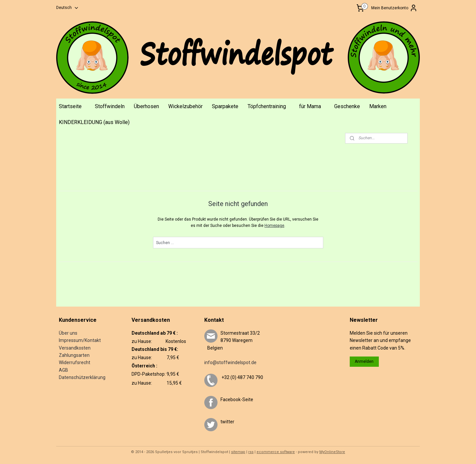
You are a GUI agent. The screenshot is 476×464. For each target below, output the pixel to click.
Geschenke (347, 106)
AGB (63, 370)
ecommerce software (276, 452)
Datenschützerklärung (82, 377)
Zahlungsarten (74, 355)
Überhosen (146, 106)
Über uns (68, 333)
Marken (378, 106)
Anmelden (364, 361)
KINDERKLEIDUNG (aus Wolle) (94, 122)
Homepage (274, 226)
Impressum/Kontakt (80, 340)
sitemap (238, 452)
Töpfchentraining (267, 106)
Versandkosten (75, 348)
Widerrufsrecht (75, 362)
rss (251, 452)
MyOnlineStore (332, 452)
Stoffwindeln (110, 106)
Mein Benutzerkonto (394, 8)
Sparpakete (225, 106)
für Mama (310, 106)
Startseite (70, 106)
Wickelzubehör (185, 106)
